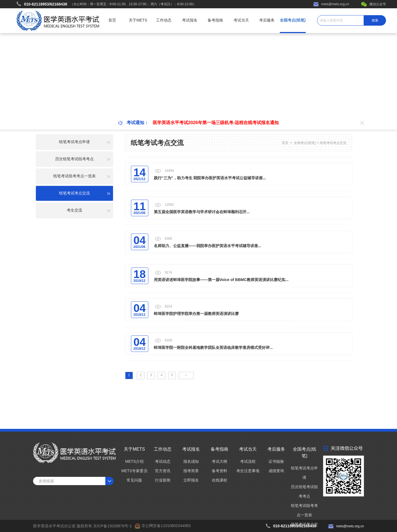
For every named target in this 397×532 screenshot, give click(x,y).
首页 (112, 20)
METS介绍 (134, 461)
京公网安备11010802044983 (166, 526)
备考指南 (215, 20)
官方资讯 (163, 471)
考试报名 (190, 20)
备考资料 (219, 471)
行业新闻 (163, 480)
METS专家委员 (134, 471)
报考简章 (191, 471)
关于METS (138, 20)
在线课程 (219, 480)
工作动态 (164, 20)
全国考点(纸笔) (293, 20)
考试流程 (248, 461)
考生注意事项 (248, 471)
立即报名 (191, 480)
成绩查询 (276, 471)
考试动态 (163, 461)
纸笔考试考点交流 (333, 143)
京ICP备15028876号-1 (112, 526)
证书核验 (276, 461)
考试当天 (241, 20)
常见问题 (134, 480)
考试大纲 (219, 461)
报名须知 (191, 461)
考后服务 (267, 20)
